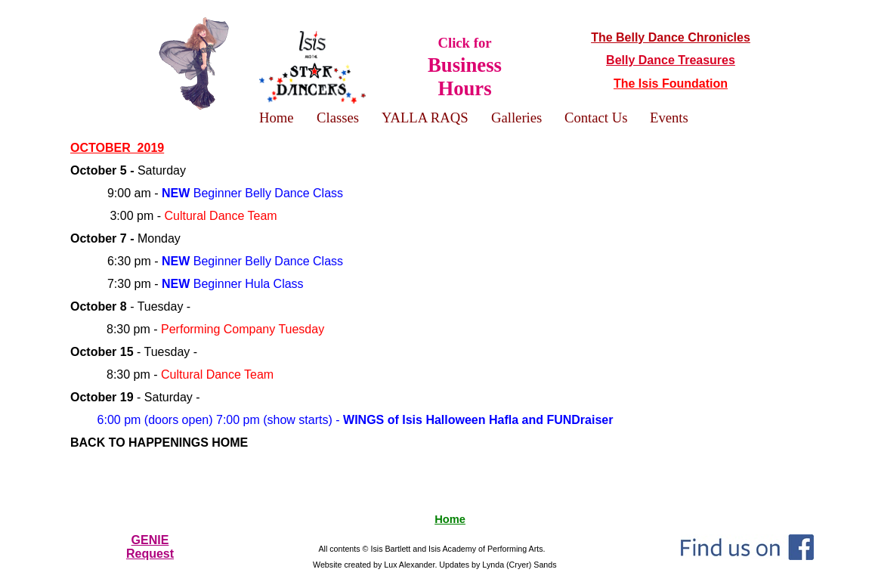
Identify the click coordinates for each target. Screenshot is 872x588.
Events (669, 118)
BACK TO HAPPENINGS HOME (159, 443)
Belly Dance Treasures (671, 60)
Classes (338, 118)
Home (450, 519)
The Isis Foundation (671, 84)
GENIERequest (150, 547)
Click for (465, 67)
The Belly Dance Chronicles (671, 37)
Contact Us (596, 118)
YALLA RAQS (425, 118)
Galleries (516, 118)
